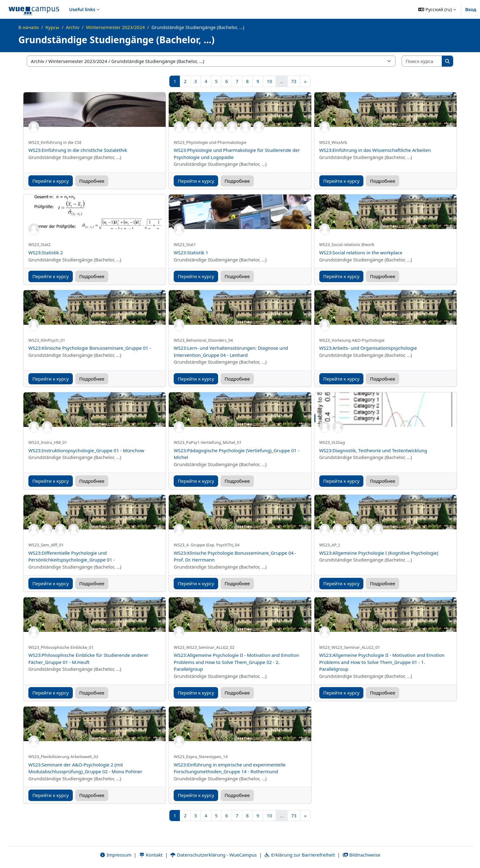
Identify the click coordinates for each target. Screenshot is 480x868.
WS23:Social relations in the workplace (361, 252)
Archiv (73, 27)
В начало (29, 27)
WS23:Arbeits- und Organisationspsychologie (368, 348)
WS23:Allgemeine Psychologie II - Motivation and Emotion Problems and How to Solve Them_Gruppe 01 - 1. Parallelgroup (382, 662)
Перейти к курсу (51, 181)
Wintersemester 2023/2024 (116, 27)
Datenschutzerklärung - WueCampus (213, 855)
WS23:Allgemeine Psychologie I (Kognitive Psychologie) (379, 553)
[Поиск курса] (422, 61)
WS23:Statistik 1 (191, 252)
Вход (471, 9)
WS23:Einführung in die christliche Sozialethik (78, 150)
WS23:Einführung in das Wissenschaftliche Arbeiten (375, 150)
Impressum (116, 855)
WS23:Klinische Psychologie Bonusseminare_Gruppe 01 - (90, 348)
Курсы (52, 27)
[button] (437, 9)
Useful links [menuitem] (82, 9)
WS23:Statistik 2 (46, 252)
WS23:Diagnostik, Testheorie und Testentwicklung (373, 450)
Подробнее (92, 181)
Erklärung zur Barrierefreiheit (299, 855)
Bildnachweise (361, 855)
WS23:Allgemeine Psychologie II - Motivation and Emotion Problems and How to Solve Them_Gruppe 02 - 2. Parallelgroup (236, 662)
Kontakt (151, 855)
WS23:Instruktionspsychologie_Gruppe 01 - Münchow (86, 450)
